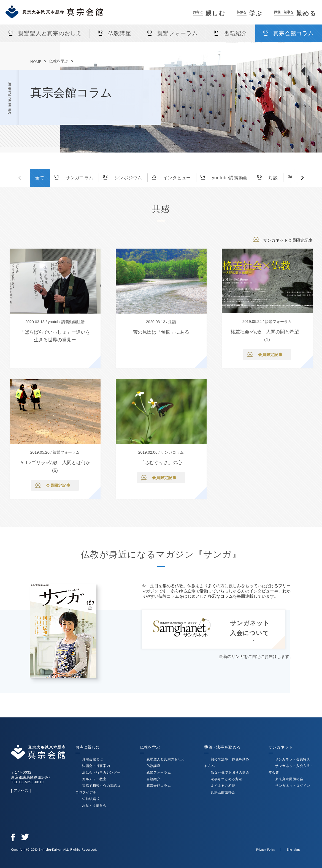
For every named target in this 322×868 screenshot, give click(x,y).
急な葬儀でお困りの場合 (230, 772)
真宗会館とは (93, 759)
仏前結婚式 (91, 799)
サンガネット (281, 747)
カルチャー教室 (94, 779)
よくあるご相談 (223, 786)
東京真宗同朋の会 (289, 779)
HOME (36, 62)
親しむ (209, 13)
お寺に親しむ (88, 747)
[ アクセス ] (21, 791)
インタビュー (176, 178)
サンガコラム (79, 178)
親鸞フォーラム (178, 33)
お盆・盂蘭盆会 (94, 806)
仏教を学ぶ (59, 61)
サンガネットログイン (293, 786)
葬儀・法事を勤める (222, 747)
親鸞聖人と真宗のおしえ (50, 33)
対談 (273, 178)
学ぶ (249, 13)
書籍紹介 (236, 33)
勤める (295, 13)
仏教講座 (120, 33)
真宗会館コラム (159, 786)
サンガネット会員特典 (293, 759)
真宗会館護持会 (223, 792)
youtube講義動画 (229, 178)
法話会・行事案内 (96, 766)
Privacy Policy (266, 849)
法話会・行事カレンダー (101, 772)
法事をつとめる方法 (226, 779)
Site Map (293, 849)
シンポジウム (128, 178)
